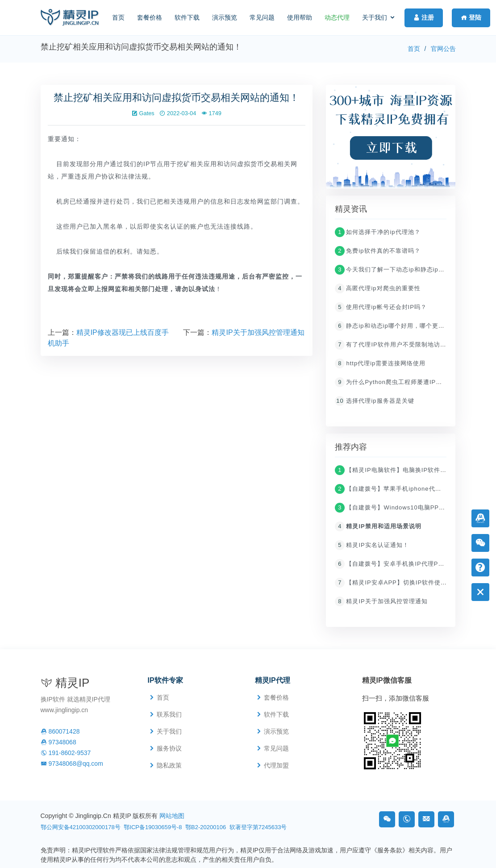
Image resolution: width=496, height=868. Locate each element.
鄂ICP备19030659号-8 (153, 827)
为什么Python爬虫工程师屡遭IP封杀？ (395, 383)
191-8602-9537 (66, 753)
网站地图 (172, 816)
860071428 (60, 731)
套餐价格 (150, 17)
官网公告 (443, 49)
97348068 (58, 742)
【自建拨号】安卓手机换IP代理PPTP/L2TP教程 (408, 565)
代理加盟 (276, 765)
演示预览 (225, 17)
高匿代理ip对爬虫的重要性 (377, 290)
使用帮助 (300, 17)
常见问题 (262, 17)
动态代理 (337, 17)
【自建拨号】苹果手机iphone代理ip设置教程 (403, 490)
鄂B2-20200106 (206, 827)
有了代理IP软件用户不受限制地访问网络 (397, 346)
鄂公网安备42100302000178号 (81, 827)
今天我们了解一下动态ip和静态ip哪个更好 (399, 271)
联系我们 (169, 714)
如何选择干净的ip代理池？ (377, 233)
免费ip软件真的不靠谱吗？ (377, 252)
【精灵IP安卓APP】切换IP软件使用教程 (397, 584)
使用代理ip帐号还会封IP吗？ (381, 308)
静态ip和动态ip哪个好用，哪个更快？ (393, 327)
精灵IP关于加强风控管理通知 (258, 334)
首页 (118, 17)
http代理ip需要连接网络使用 (380, 365)
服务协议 (169, 748)
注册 (424, 17)
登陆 (471, 17)
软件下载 (187, 17)
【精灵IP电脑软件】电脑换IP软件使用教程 (400, 471)
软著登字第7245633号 (258, 827)
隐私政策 (169, 765)
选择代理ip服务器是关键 (374, 402)
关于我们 (375, 17)
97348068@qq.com (72, 764)
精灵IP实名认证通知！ (372, 546)
